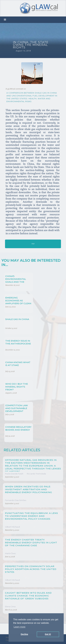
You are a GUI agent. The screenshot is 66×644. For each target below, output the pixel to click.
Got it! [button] (48, 634)
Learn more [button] (20, 627)
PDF (33, 244)
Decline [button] (24, 634)
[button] (5, 20)
